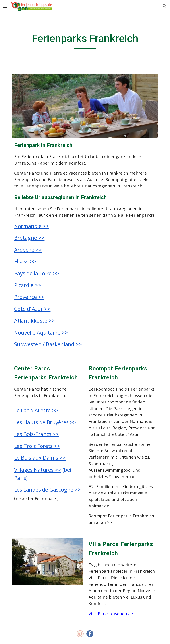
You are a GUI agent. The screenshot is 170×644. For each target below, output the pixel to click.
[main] (85, 41)
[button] (5, 6)
